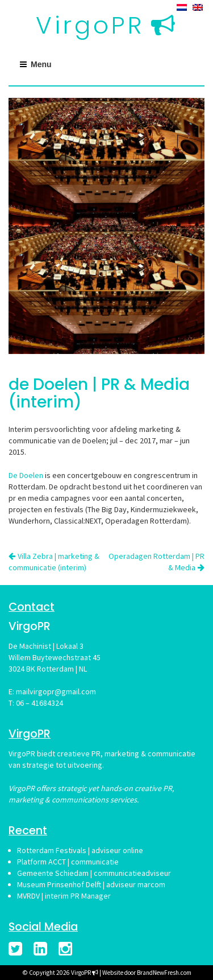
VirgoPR (90, 25)
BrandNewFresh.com (164, 973)
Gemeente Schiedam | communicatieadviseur (94, 873)
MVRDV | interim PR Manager (64, 896)
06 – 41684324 (39, 703)
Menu (41, 64)
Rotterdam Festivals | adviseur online (80, 850)
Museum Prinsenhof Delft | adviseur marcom (91, 884)
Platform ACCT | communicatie (68, 862)
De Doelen (26, 475)
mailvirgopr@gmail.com (56, 691)
